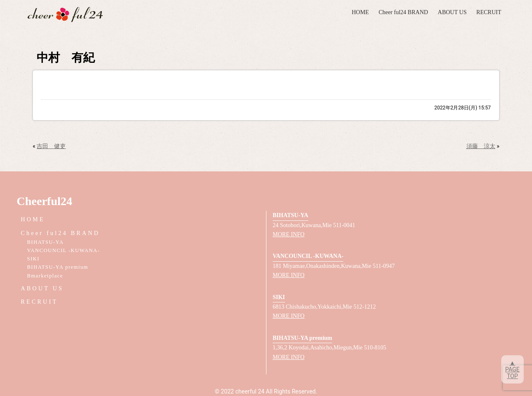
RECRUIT (489, 12)
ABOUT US (452, 12)
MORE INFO (289, 234)
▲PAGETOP (512, 369)
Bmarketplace (45, 276)
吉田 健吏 (51, 146)
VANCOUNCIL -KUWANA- (63, 250)
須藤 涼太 (481, 146)
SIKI (33, 259)
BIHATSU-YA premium (58, 267)
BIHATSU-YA (45, 242)
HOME (360, 12)
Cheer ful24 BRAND (403, 12)
